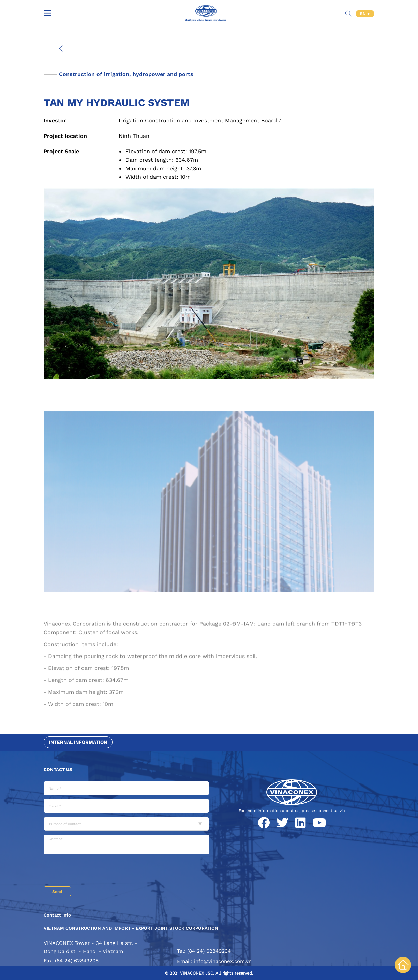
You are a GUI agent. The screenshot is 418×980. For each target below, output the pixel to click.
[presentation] (95, 871)
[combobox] (126, 824)
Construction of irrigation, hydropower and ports (126, 74)
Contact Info (57, 915)
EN (364, 14)
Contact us (58, 770)
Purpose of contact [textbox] (65, 824)
